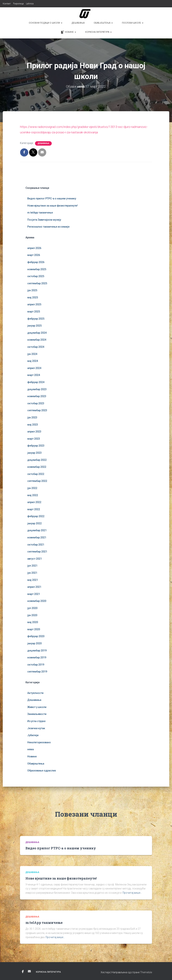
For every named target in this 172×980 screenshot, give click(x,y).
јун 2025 (32, 290)
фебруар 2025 (36, 318)
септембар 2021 (37, 551)
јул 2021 (32, 565)
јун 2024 (32, 353)
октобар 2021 (36, 544)
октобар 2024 (36, 346)
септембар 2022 (37, 481)
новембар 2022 (37, 466)
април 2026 (34, 248)
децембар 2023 (37, 389)
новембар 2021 (37, 537)
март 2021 (34, 593)
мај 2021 (33, 579)
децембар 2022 (37, 459)
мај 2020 (33, 622)
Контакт (7, 4)
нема (31, 749)
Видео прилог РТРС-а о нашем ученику (52, 198)
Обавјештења (103, 23)
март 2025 (34, 311)
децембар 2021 (37, 530)
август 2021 (35, 558)
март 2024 (34, 375)
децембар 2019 (37, 650)
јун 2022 (32, 488)
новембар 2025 (37, 269)
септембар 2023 (37, 410)
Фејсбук (23, 971)
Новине (68, 32)
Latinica (30, 4)
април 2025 (34, 304)
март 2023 (34, 438)
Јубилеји (33, 735)
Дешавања (78, 23)
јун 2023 (32, 417)
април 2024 (34, 368)
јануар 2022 (34, 523)
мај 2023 (33, 424)
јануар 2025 (34, 325)
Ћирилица (18, 4)
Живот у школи (37, 707)
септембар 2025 (37, 283)
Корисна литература (98, 32)
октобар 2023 (36, 403)
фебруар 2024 (36, 382)
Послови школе (133, 23)
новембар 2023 (37, 396)
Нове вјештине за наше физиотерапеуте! (53, 205)
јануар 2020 (34, 643)
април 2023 (34, 431)
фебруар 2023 (36, 445)
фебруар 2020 (36, 636)
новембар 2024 (37, 339)
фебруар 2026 (36, 262)
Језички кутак (36, 728)
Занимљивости (37, 714)
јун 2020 (32, 615)
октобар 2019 (36, 664)
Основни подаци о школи (46, 23)
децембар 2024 (37, 332)
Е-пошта (29, 971)
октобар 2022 (36, 473)
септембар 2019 (37, 671)
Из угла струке (36, 721)
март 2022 (34, 509)
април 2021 (34, 586)
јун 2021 (32, 572)
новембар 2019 (37, 657)
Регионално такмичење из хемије (48, 226)
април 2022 (34, 502)
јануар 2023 (34, 452)
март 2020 (34, 629)
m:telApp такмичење (40, 212)
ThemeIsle (146, 972)
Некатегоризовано (39, 742)
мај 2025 (33, 297)
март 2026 (34, 255)
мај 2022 (33, 495)
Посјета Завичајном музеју (44, 219)
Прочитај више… (132, 892)
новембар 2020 (37, 601)
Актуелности (35, 692)
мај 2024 (33, 361)
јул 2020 (32, 608)
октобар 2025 (36, 276)
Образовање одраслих (42, 770)
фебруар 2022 (36, 516)
